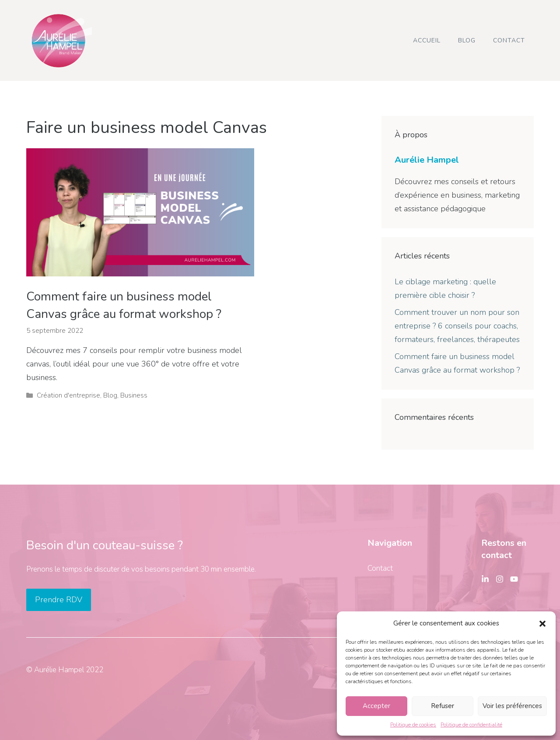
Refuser (443, 706)
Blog (467, 40)
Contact (509, 40)
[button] (542, 624)
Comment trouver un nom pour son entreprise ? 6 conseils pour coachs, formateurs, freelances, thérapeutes (457, 326)
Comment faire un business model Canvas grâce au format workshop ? (124, 305)
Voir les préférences (512, 706)
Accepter (376, 706)
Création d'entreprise (68, 395)
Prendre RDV (59, 600)
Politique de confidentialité (471, 725)
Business (134, 395)
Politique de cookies (413, 725)
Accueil (427, 40)
